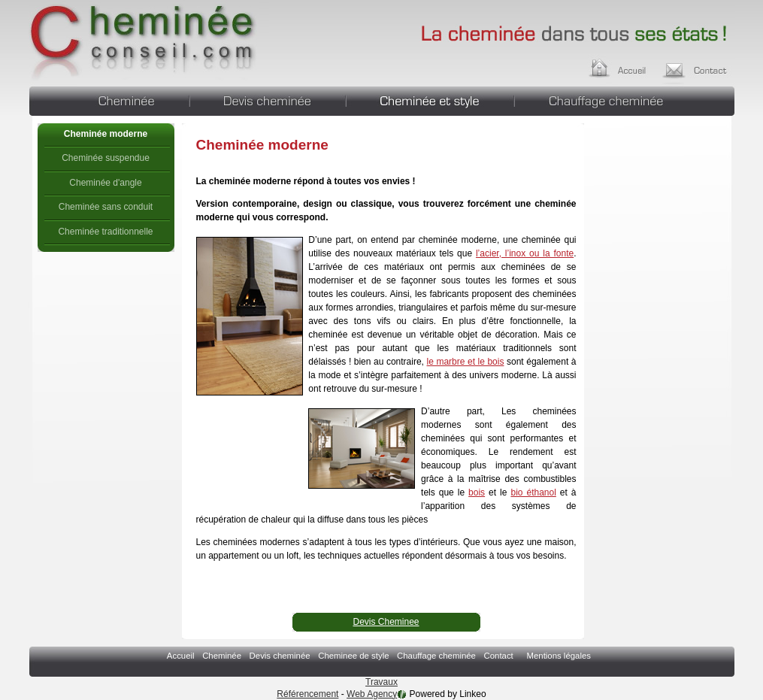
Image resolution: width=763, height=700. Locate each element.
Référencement (307, 694)
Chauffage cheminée (625, 99)
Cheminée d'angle (105, 183)
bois (477, 492)
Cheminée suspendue (106, 158)
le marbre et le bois (466, 362)
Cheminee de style (430, 99)
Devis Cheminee (386, 622)
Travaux (381, 682)
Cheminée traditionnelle (105, 232)
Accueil (632, 66)
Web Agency (372, 694)
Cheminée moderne (144, 41)
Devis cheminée (268, 99)
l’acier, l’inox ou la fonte (525, 253)
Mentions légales (558, 656)
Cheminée (109, 99)
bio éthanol (533, 492)
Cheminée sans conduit (106, 207)
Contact (699, 66)
